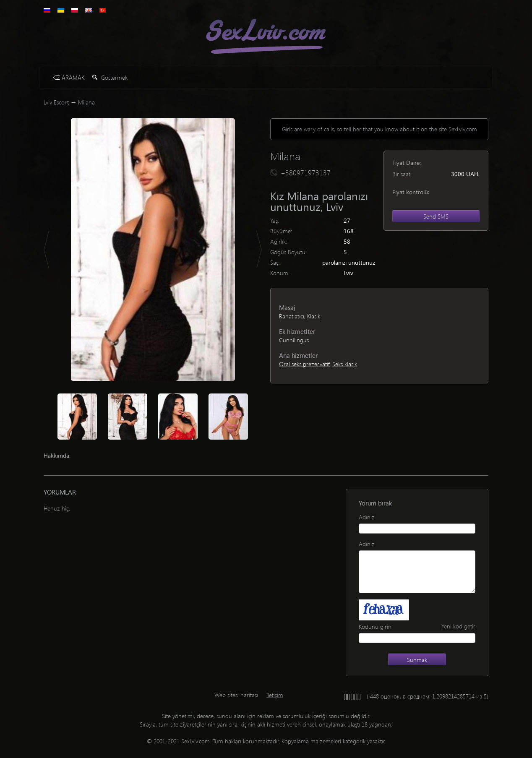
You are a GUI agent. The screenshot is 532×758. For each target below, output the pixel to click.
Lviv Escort (56, 102)
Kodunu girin (375, 626)
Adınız (367, 517)
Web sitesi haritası (236, 695)
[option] (153, 250)
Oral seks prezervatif (304, 364)
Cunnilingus (294, 340)
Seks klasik (345, 364)
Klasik (314, 316)
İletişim (275, 695)
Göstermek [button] (110, 77)
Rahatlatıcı (292, 316)
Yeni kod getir (458, 626)
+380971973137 (306, 172)
